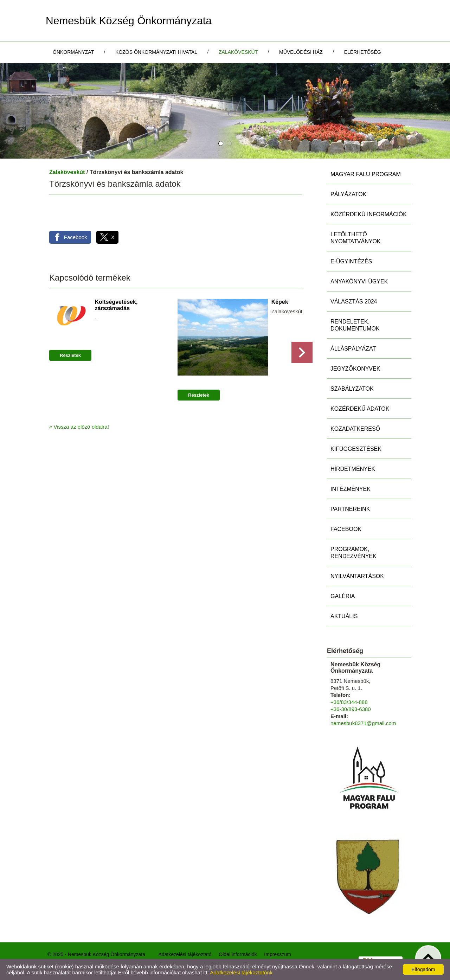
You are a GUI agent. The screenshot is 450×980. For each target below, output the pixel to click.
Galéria (343, 596)
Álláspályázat (353, 349)
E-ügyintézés (351, 261)
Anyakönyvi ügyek (359, 281)
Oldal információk (238, 954)
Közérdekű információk (369, 214)
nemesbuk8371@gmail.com (363, 723)
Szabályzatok (352, 389)
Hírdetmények (353, 469)
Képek (280, 302)
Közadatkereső (355, 429)
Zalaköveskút (67, 172)
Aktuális (344, 616)
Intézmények (351, 489)
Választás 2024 (354, 302)
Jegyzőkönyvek (355, 369)
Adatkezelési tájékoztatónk (241, 972)
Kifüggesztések (356, 449)
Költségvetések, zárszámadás (116, 305)
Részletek (70, 355)
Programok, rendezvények (353, 553)
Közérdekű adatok (360, 409)
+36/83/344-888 (349, 702)
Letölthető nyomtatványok (356, 238)
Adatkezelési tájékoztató (185, 954)
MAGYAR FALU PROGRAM (366, 174)
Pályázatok (348, 194)
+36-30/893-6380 (351, 709)
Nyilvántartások (357, 576)
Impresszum (277, 954)
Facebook (346, 529)
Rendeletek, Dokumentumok (355, 325)
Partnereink (350, 509)
